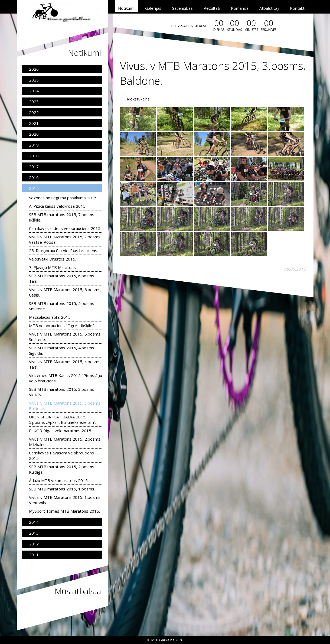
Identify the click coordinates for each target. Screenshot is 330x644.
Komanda (240, 8)
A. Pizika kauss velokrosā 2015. (58, 206)
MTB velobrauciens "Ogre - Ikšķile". (62, 326)
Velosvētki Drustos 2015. (53, 259)
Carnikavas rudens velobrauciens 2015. (65, 228)
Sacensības (182, 8)
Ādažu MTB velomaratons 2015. (59, 480)
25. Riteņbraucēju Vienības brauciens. (63, 251)
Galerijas (153, 8)
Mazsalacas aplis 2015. (50, 317)
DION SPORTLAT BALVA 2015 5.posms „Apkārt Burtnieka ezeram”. (63, 419)
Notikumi (126, 8)
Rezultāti (212, 8)
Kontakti (298, 8)
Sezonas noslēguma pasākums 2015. (63, 198)
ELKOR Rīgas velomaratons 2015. (61, 431)
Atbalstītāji (269, 8)
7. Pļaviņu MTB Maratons (52, 267)
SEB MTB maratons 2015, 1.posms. (62, 489)
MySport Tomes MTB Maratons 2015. (64, 511)
